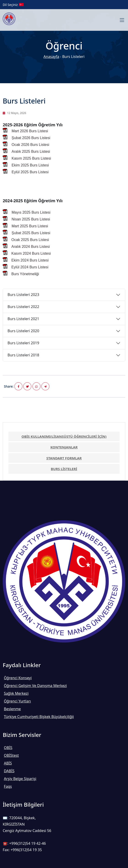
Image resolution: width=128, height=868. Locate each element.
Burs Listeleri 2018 (23, 355)
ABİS (8, 763)
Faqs (8, 786)
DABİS (9, 771)
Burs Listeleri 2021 (23, 319)
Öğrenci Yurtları (17, 701)
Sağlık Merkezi (16, 693)
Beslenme (12, 709)
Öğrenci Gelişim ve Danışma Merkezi (35, 686)
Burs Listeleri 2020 (23, 331)
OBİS (8, 748)
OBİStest (11, 755)
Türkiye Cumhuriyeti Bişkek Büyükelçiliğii (39, 717)
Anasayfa (51, 57)
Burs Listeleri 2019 (23, 343)
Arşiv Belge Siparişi (20, 779)
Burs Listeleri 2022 (23, 307)
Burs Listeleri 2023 (23, 295)
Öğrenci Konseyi (18, 678)
